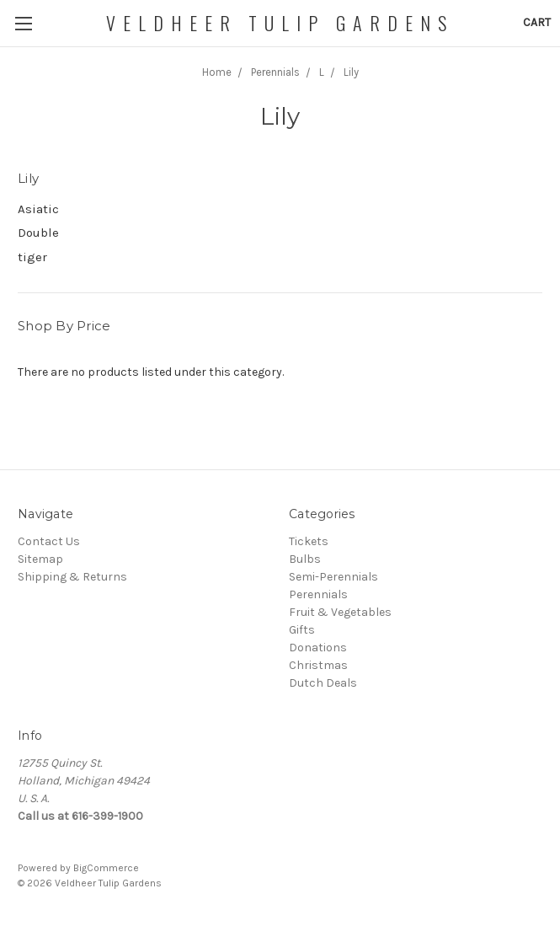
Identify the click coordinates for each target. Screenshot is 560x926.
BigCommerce (106, 868)
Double (38, 233)
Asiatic (38, 209)
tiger (32, 257)
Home (217, 72)
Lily (351, 72)
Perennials (275, 72)
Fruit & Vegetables (340, 612)
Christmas (318, 665)
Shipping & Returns (72, 577)
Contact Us (49, 541)
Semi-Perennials (333, 577)
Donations (318, 648)
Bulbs (305, 559)
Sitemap (40, 559)
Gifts (302, 630)
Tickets (309, 541)
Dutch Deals (323, 683)
